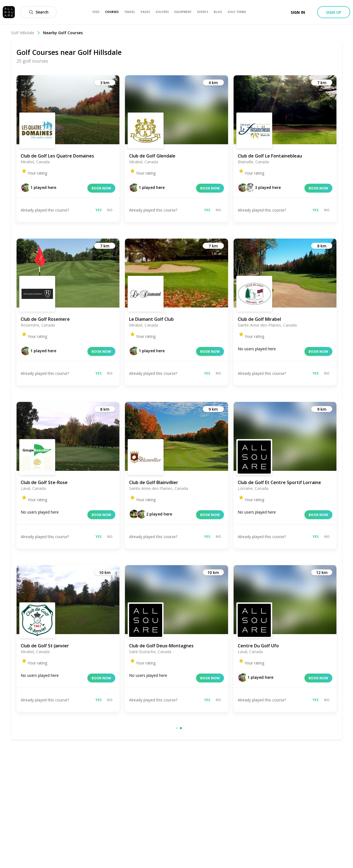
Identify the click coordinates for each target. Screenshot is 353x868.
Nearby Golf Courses (63, 33)
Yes (98, 210)
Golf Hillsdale (26, 33)
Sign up (334, 12)
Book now (101, 188)
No (110, 210)
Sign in (298, 12)
